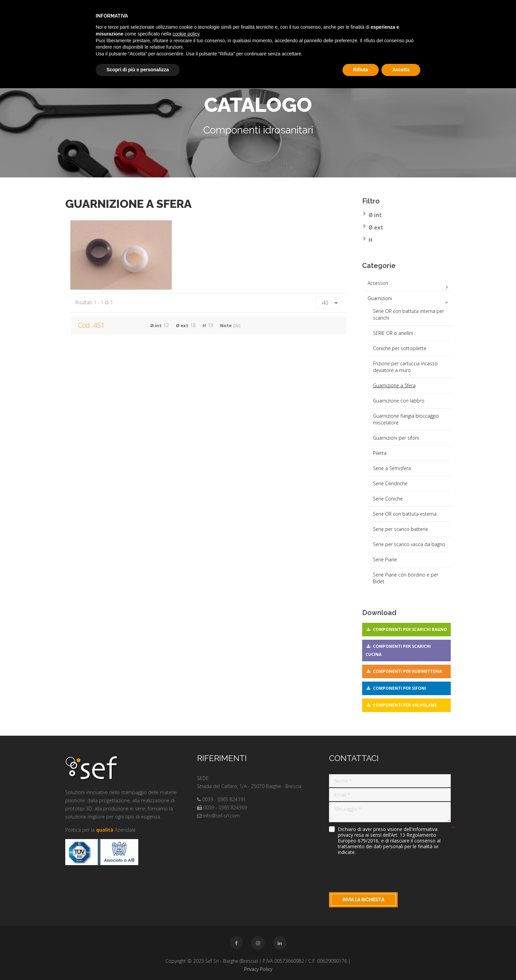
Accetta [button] (401, 70)
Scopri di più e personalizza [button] (138, 70)
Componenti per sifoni (400, 688)
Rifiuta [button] (361, 70)
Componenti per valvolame (405, 705)
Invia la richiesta (363, 900)
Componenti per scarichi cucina (398, 650)
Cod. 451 (91, 325)
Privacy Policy (258, 969)
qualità (105, 830)
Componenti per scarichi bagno (410, 629)
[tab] (407, 216)
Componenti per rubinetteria (407, 671)
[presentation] (380, 872)
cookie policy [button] (186, 34)
